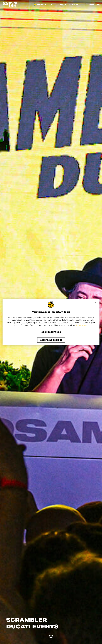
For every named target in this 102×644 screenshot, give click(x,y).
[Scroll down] (51, 636)
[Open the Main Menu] (94, 5)
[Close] (96, 303)
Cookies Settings (51, 332)
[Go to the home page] (10, 5)
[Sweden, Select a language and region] (40, 5)
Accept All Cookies (51, 340)
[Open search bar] (51, 5)
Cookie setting (81, 325)
